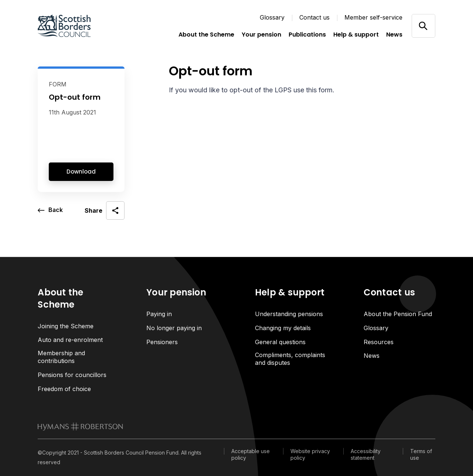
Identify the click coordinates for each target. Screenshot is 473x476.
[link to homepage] (80, 427)
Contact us (314, 17)
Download (81, 172)
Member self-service (373, 17)
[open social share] (105, 210)
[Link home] (75, 26)
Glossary (272, 17)
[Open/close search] (423, 26)
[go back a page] (50, 210)
